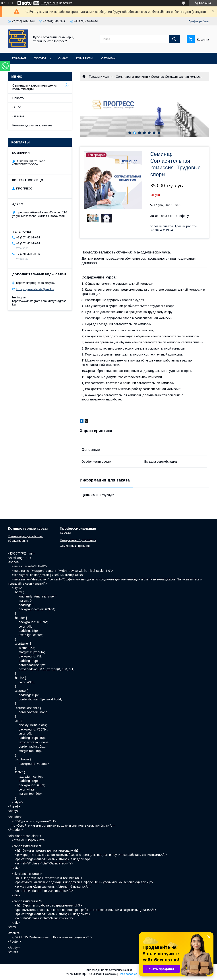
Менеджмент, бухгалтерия (78, 540)
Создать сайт (50, 3)
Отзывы (108, 58)
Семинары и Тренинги (75, 546)
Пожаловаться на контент (135, 974)
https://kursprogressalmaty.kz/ (36, 283)
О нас (63, 58)
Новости (18, 98)
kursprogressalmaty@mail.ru (35, 289)
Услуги (40, 58)
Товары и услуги (101, 77)
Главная (19, 58)
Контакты (85, 58)
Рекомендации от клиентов (32, 125)
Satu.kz (128, 970)
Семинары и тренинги (132, 77)
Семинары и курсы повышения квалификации (35, 87)
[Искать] (174, 39)
